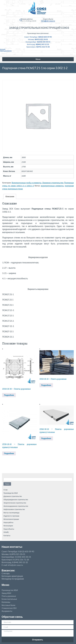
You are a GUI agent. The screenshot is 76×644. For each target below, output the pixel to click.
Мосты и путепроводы (11, 513)
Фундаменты (7, 611)
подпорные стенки (15, 189)
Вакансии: (8, 570)
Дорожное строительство (53, 183)
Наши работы (8, 522)
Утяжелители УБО (9, 608)
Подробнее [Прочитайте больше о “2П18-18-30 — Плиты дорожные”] (9, 395)
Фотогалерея (8, 526)
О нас (6, 490)
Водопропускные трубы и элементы (27, 183)
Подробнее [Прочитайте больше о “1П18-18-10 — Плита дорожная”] (46, 385)
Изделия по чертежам (11, 516)
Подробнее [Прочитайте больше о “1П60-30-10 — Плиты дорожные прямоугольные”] (46, 438)
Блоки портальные (9, 599)
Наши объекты (9, 529)
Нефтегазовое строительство (14, 509)
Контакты (7, 536)
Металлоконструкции (11, 519)
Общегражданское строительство (16, 500)
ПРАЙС (6, 532)
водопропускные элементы (52, 186)
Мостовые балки (8, 605)
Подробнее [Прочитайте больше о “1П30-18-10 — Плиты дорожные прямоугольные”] (9, 453)
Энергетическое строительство (15, 503)
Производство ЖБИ (11, 493)
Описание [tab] (10, 196)
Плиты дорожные (9, 596)
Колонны (6, 602)
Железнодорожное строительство (16, 506)
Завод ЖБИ (6, 593)
